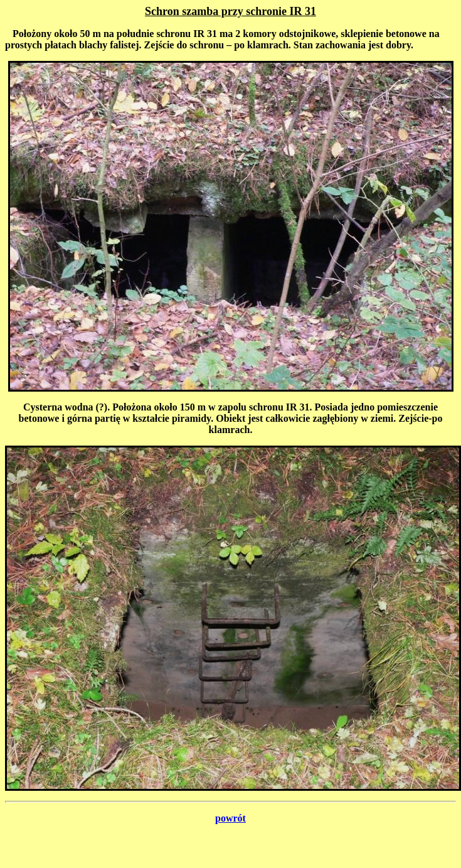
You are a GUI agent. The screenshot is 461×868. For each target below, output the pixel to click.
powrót (230, 818)
